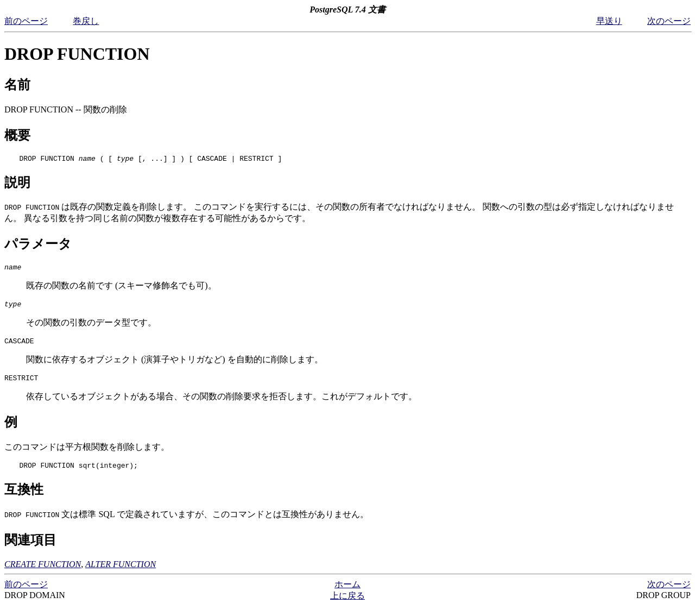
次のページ (669, 21)
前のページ (26, 21)
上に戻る (347, 605)
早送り (609, 21)
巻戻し (86, 21)
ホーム (347, 594)
